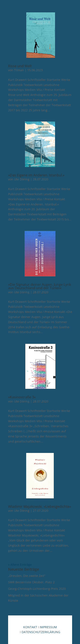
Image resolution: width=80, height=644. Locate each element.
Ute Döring (22, 179)
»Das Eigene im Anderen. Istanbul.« (36, 175)
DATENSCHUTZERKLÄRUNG (41, 632)
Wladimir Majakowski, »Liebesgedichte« (40, 506)
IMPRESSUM (48, 627)
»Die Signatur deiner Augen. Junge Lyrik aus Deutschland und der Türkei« (40, 286)
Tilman (19, 70)
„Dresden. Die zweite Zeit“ (27, 576)
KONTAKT (30, 627)
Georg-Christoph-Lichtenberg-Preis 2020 (37, 589)
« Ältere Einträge (20, 565)
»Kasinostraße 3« (22, 397)
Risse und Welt (20, 66)
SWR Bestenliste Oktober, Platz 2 (31, 582)
